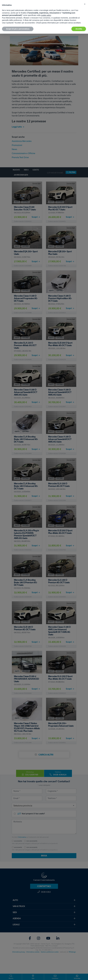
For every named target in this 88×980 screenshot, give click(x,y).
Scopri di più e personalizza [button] (18, 29)
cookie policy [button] (46, 15)
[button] (85, 4)
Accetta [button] (79, 29)
